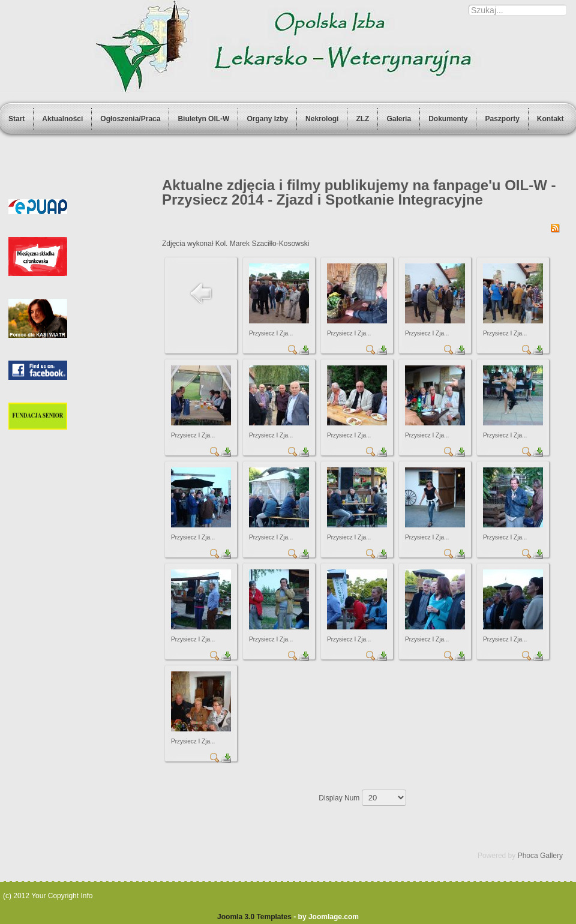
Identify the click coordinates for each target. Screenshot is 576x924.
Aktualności (62, 119)
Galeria (399, 119)
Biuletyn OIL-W (203, 119)
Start (16, 119)
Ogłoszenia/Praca (130, 119)
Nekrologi (322, 119)
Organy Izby (267, 119)
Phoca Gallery (540, 856)
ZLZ (362, 119)
